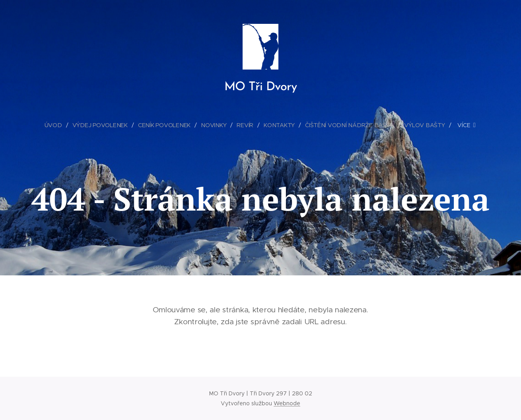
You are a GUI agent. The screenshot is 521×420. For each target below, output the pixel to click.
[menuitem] (57, 125)
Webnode (287, 403)
